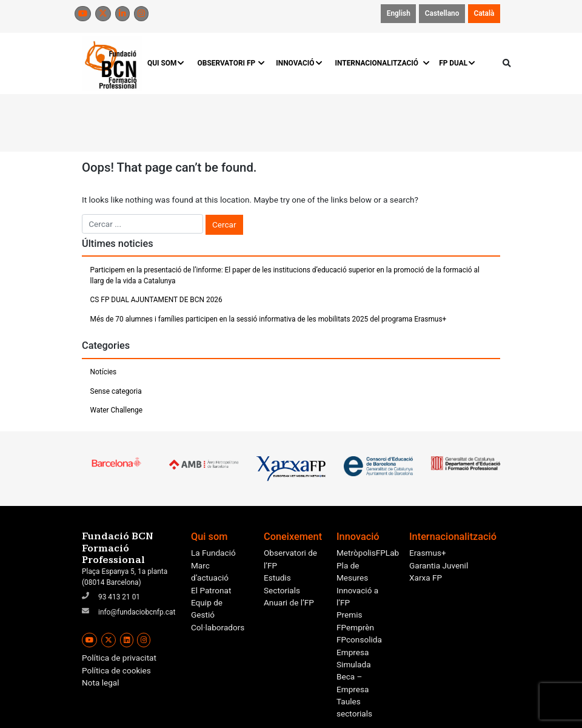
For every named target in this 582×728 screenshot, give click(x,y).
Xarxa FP (426, 578)
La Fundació (213, 553)
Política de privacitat (119, 658)
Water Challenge (116, 410)
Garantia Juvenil (439, 565)
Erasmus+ (428, 553)
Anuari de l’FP (289, 602)
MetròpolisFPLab (368, 553)
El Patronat (211, 590)
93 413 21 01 (119, 597)
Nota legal (101, 682)
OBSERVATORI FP (231, 63)
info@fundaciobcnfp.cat (137, 612)
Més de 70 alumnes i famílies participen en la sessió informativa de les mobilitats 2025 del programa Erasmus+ (269, 319)
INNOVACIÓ (299, 63)
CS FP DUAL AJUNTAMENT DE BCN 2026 (156, 300)
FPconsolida (359, 639)
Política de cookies (116, 670)
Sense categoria (116, 391)
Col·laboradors (218, 627)
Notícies (104, 372)
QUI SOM (166, 63)
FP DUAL (457, 63)
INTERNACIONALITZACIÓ (381, 63)
